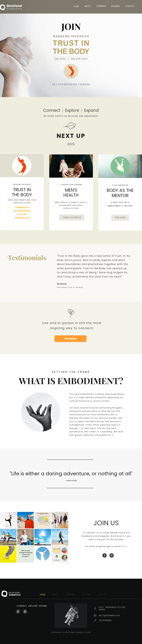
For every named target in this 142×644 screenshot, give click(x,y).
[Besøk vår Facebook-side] (105, 555)
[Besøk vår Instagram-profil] (112, 555)
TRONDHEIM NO (22, 211)
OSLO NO (22, 214)
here (124, 546)
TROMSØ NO (22, 207)
